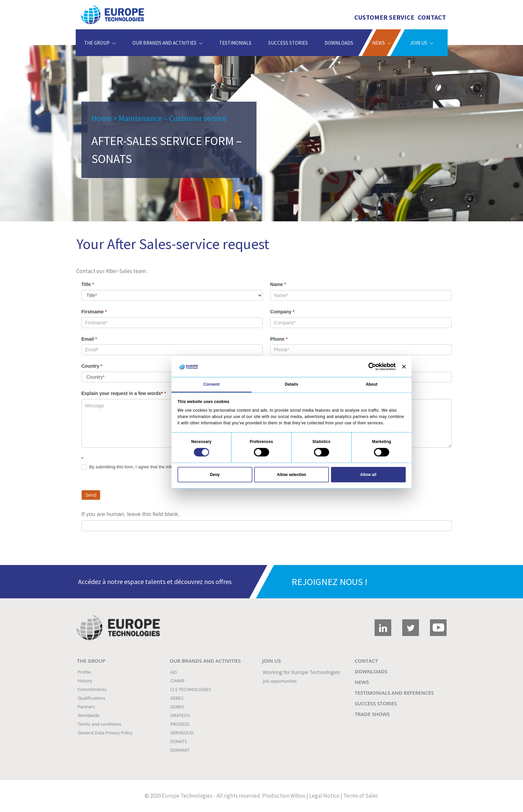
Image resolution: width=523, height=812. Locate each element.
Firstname (94, 312)
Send (91, 495)
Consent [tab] (212, 384)
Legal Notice (324, 796)
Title (88, 284)
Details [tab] (292, 384)
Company (282, 312)
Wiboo (298, 796)
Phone (279, 339)
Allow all (368, 474)
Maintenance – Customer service (173, 118)
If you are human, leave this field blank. (131, 514)
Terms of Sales (361, 796)
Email (89, 339)
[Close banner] (404, 367)
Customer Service (384, 17)
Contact (432, 17)
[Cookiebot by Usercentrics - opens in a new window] (372, 367)
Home (101, 118)
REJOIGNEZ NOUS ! (329, 582)
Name (278, 284)
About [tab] (371, 384)
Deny (215, 474)
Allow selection (291, 474)
